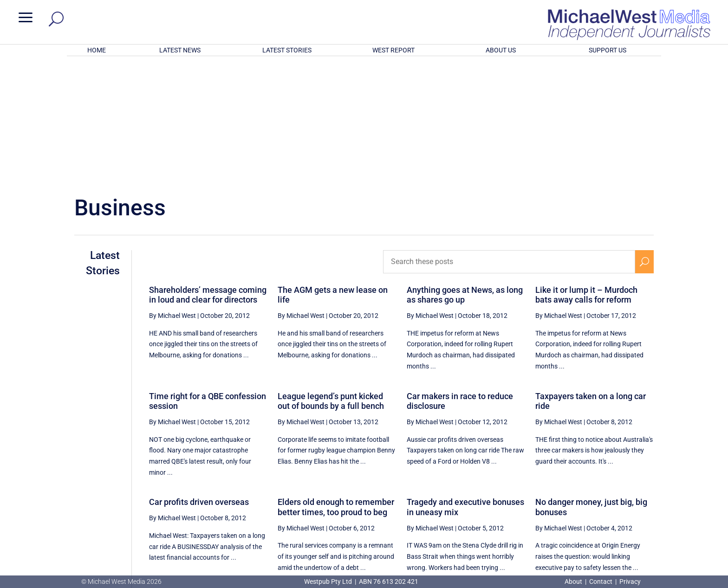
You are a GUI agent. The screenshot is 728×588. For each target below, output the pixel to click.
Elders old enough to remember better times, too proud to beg (336, 385)
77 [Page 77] (529, 487)
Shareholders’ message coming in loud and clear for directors (208, 173)
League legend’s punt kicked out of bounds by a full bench (331, 280)
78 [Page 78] (552, 487)
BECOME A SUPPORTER (679, 523)
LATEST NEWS (180, 50)
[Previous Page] (508, 487)
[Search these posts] (509, 140)
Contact (601, 582)
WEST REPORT (393, 50)
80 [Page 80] (599, 487)
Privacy (630, 582)
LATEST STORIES (287, 50)
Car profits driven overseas (199, 380)
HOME (97, 50)
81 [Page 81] (623, 487)
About (574, 582)
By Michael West (172, 194)
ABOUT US (501, 50)
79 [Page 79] (576, 487)
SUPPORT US (608, 50)
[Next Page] (645, 487)
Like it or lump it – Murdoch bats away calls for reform (586, 173)
